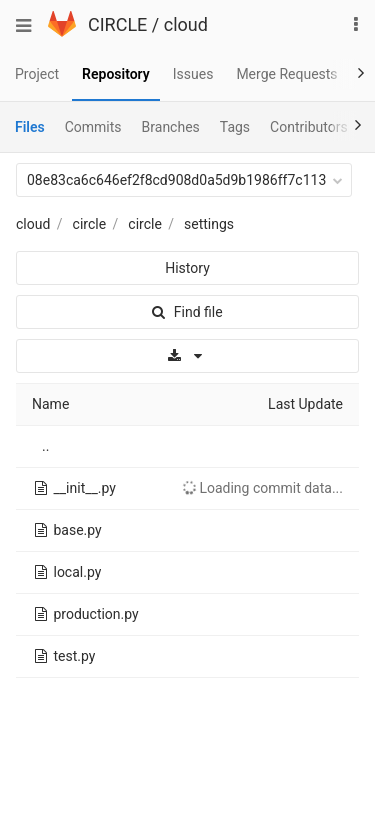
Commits (93, 127)
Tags (235, 127)
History (187, 268)
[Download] (187, 356)
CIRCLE (117, 24)
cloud (186, 24)
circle (90, 224)
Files (30, 127)
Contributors (309, 127)
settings (209, 224)
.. (45, 446)
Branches (171, 127)
